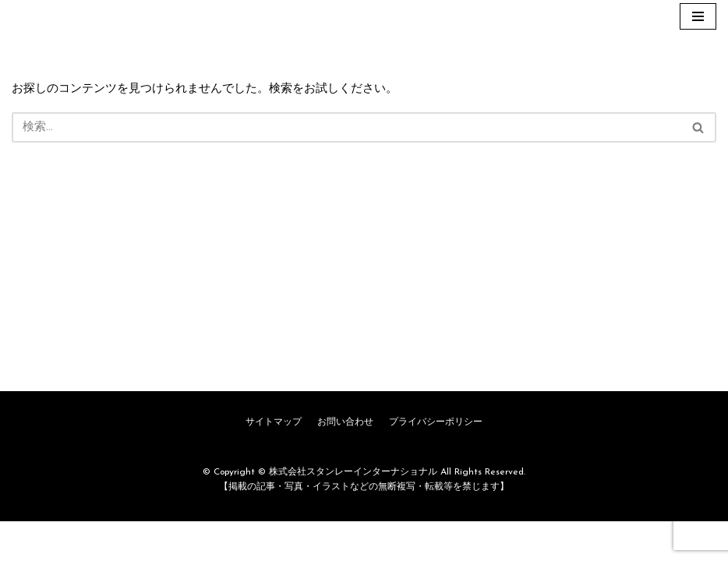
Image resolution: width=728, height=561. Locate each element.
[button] (698, 127)
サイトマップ (274, 462)
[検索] (346, 127)
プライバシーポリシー (436, 462)
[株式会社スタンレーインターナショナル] (58, 17)
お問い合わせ (345, 462)
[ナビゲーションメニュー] (698, 16)
